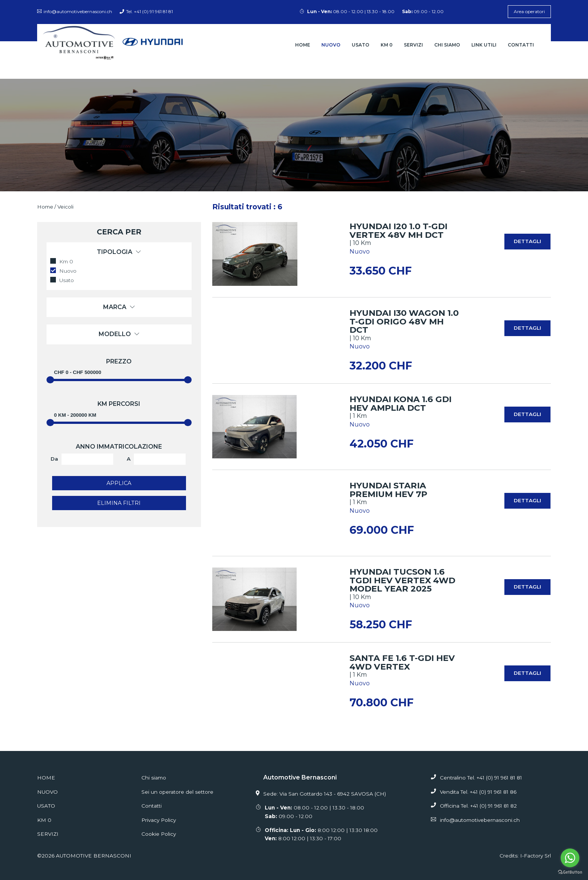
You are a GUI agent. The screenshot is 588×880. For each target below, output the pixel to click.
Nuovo (331, 45)
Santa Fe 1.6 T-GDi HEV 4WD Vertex (402, 662)
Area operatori (529, 11)
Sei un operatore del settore (177, 792)
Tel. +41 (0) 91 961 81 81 (146, 11)
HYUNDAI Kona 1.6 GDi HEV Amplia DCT (400, 403)
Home (303, 45)
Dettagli (527, 241)
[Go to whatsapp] (570, 858)
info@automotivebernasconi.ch (75, 11)
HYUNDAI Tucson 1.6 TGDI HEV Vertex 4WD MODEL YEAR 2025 (402, 580)
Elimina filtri (119, 503)
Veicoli (65, 207)
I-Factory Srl (535, 856)
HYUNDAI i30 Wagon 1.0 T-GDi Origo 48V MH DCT (404, 321)
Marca (119, 307)
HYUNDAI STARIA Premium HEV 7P (388, 490)
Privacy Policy (159, 820)
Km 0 (387, 45)
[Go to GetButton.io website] (570, 872)
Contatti (521, 45)
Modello (119, 334)
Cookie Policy (159, 834)
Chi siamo (447, 45)
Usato (361, 45)
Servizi (413, 45)
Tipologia (119, 252)
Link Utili (484, 45)
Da (54, 459)
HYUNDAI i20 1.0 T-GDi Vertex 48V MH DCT (398, 230)
